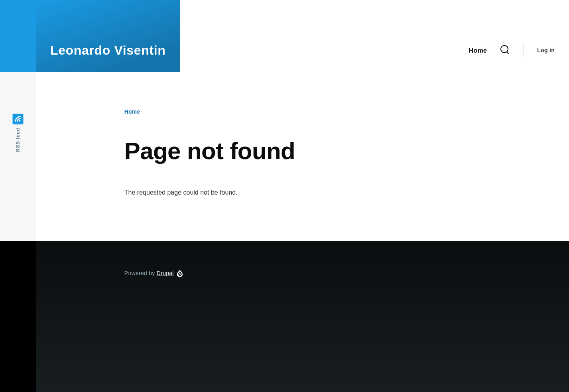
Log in (546, 50)
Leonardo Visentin (108, 50)
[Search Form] (505, 50)
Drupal (165, 273)
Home (132, 112)
